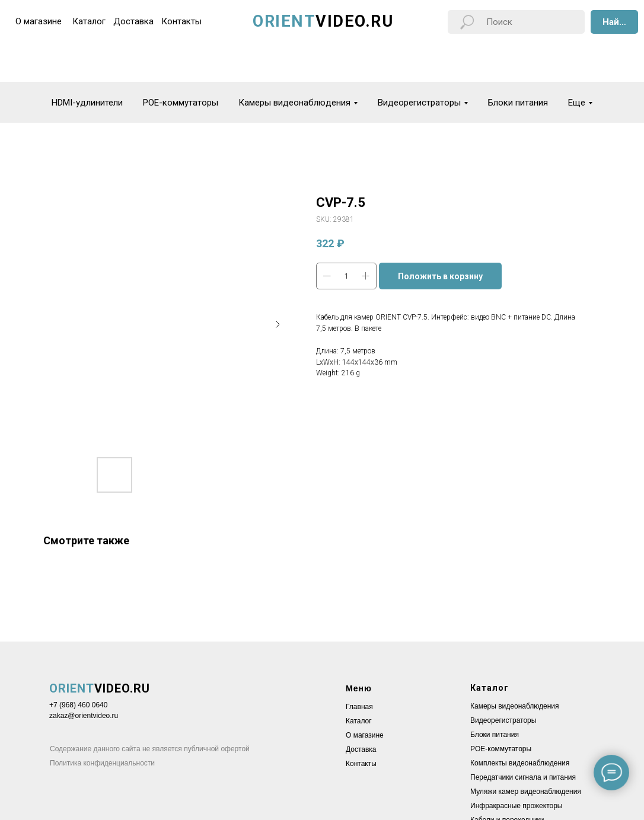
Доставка (361, 749)
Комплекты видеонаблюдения (520, 763)
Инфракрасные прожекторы (516, 806)
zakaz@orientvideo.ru (84, 716)
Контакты (361, 764)
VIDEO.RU (100, 688)
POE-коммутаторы (181, 103)
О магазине (365, 735)
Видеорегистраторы (503, 720)
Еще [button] (577, 103)
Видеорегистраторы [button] (419, 103)
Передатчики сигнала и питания (523, 777)
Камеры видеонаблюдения (515, 706)
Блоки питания (518, 103)
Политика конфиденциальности (102, 763)
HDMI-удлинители (87, 103)
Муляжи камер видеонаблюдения (526, 792)
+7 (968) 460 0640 (78, 705)
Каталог (359, 721)
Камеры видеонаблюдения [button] (294, 103)
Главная (359, 707)
